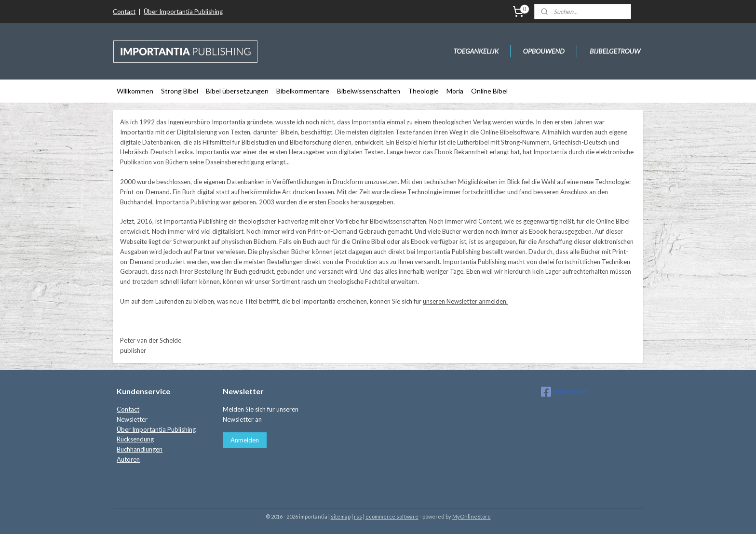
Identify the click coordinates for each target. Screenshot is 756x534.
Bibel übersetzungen (237, 91)
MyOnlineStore (472, 516)
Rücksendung (135, 439)
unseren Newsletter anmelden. (465, 301)
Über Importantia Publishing (183, 12)
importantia (565, 392)
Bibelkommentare (303, 91)
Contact (124, 12)
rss (358, 516)
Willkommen (135, 91)
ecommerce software (392, 516)
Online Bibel (489, 91)
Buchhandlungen (140, 449)
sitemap (341, 516)
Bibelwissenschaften (369, 91)
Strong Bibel (180, 91)
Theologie (423, 91)
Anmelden (245, 440)
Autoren (128, 459)
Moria (455, 91)
